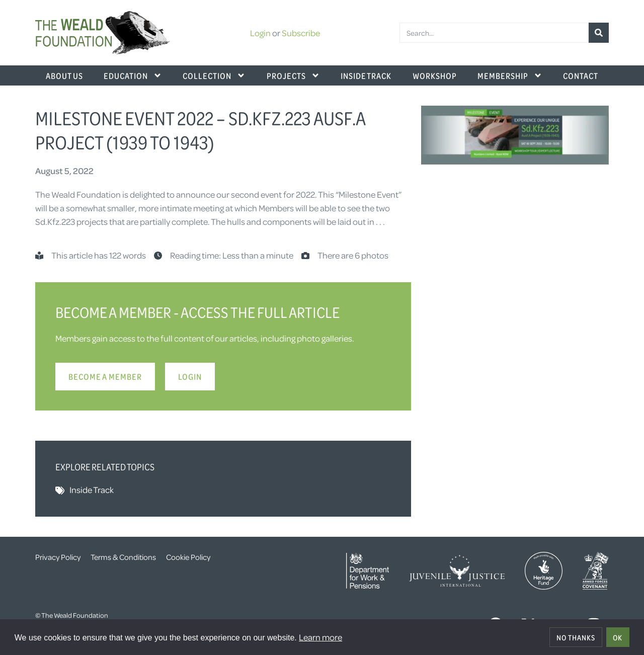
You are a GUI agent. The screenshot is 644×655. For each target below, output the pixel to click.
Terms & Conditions (123, 557)
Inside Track (366, 75)
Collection (214, 75)
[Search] (599, 33)
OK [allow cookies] (618, 637)
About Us (64, 75)
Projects (293, 75)
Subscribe (301, 33)
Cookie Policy (188, 557)
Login (260, 33)
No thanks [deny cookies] (576, 637)
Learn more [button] (320, 637)
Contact (581, 75)
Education (133, 75)
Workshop (435, 75)
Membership (510, 75)
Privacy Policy (58, 557)
